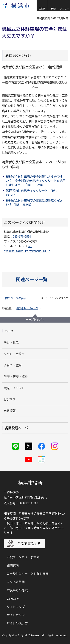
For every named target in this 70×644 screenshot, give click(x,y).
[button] (42, 6)
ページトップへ (35, 320)
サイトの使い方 (17, 623)
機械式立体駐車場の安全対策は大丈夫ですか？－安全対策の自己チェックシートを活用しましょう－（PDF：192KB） (36, 181)
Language (13, 598)
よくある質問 (16, 582)
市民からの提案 (17, 590)
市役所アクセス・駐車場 (23, 557)
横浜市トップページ (27, 308)
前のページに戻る (16, 298)
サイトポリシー (17, 615)
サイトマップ (16, 607)
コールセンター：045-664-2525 (28, 574)
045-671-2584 (22, 237)
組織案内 (13, 565)
